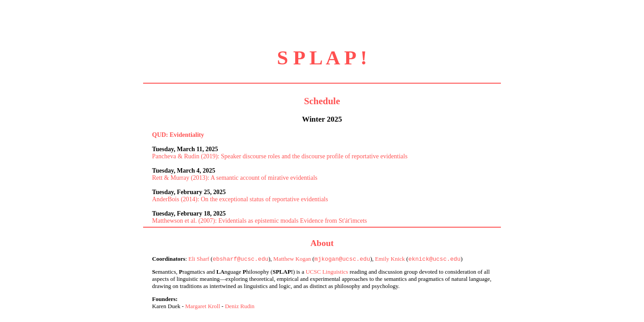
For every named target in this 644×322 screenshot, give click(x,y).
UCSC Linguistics (327, 273)
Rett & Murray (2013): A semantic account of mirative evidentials (235, 178)
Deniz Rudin (240, 307)
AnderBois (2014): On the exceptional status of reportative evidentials (240, 199)
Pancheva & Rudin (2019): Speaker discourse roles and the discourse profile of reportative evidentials (280, 156)
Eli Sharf (199, 260)
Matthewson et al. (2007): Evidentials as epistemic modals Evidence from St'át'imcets (260, 221)
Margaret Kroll (203, 307)
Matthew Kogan (292, 260)
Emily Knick (390, 260)
